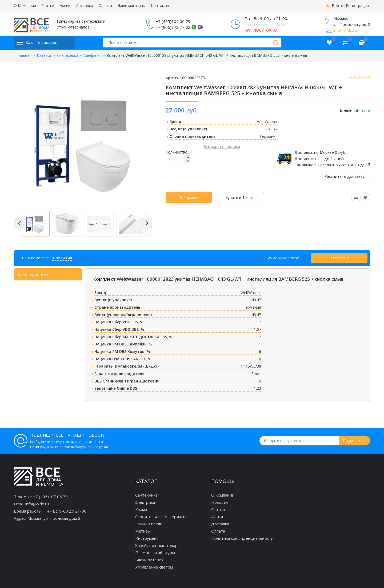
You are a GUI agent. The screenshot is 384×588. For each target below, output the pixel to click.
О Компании (25, 5)
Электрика (145, 502)
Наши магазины (131, 5)
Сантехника (146, 495)
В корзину (189, 197)
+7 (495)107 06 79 (173, 21)
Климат (142, 509)
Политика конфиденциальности (242, 538)
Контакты (160, 5)
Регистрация (357, 5)
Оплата (105, 5)
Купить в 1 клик (239, 197)
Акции (65, 5)
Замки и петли (149, 524)
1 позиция (62, 258)
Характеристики (32, 274)
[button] (19, 223)
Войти (337, 5)
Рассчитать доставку (344, 176)
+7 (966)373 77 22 (173, 27)
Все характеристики (222, 146)
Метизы (143, 531)
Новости (219, 502)
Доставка (84, 5)
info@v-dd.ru (345, 30)
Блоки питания (149, 560)
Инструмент (147, 538)
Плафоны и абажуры (155, 553)
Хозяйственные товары (158, 545)
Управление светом (154, 567)
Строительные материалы (161, 517)
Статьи (48, 5)
